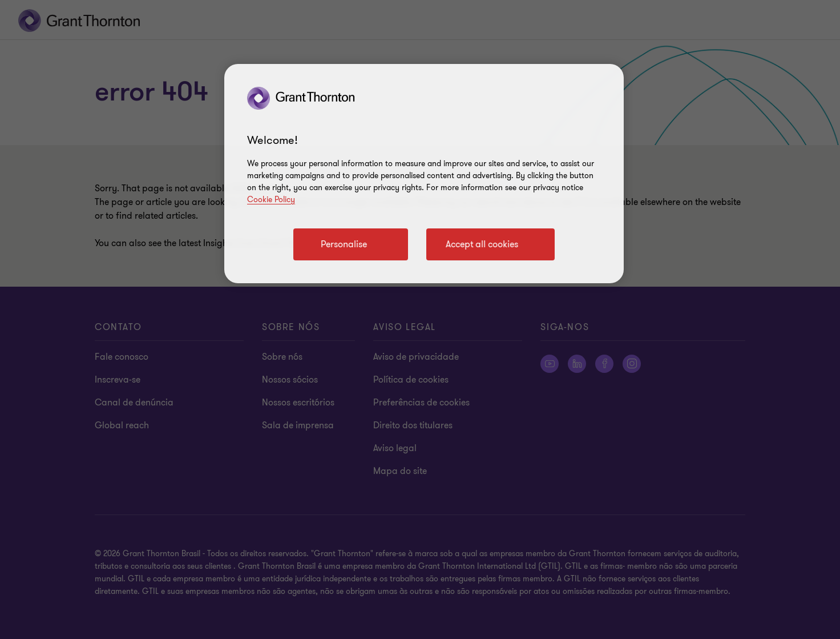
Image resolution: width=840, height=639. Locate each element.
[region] (424, 174)
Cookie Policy (271, 200)
